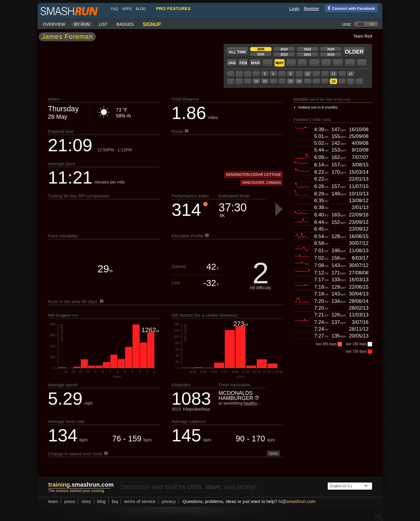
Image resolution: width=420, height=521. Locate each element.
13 (333, 74)
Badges (125, 24)
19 (256, 81)
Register (311, 9)
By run (82, 24)
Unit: (347, 24)
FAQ (114, 9)
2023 (284, 54)
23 (290, 81)
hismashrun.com (297, 501)
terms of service (140, 501)
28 (333, 81)
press (70, 501)
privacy (169, 501)
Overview (54, 24)
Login (294, 9)
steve (213, 487)
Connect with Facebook (350, 8)
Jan (232, 63)
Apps (127, 9)
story (86, 501)
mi (372, 24)
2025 (261, 54)
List (103, 24)
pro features (173, 8)
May (280, 63)
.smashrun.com (81, 485)
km (361, 24)
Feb (243, 63)
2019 (331, 54)
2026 (261, 49)
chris (194, 487)
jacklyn (247, 487)
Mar (255, 63)
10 (307, 74)
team (53, 501)
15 (350, 74)
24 (299, 81)
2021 (307, 54)
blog (141, 9)
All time (238, 52)
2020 (331, 49)
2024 (284, 49)
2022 (307, 49)
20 (265, 81)
